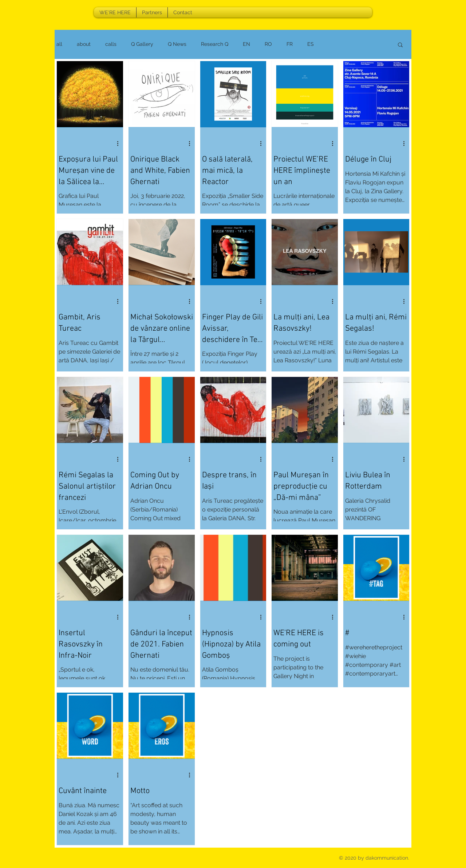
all (59, 44)
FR (290, 44)
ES (311, 44)
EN (246, 44)
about (84, 44)
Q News (177, 44)
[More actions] (120, 143)
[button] (400, 45)
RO (268, 44)
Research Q (215, 44)
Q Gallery (142, 44)
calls (111, 44)
